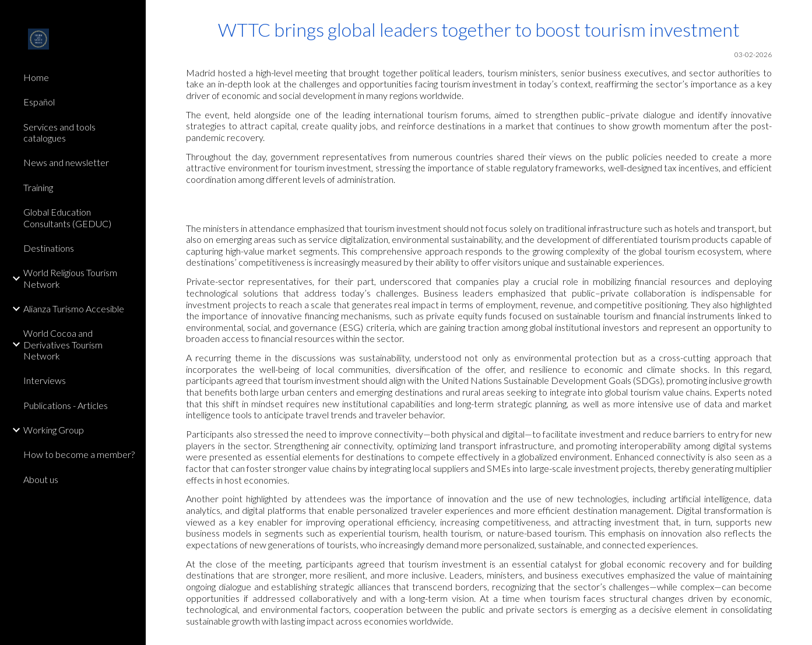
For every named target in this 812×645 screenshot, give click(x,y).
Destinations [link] (49, 248)
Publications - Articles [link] (66, 405)
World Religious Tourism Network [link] (70, 278)
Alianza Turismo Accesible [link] (74, 309)
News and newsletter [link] (66, 162)
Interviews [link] (45, 380)
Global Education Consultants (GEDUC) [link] (67, 217)
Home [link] (36, 77)
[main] (479, 102)
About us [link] (41, 479)
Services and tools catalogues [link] (59, 132)
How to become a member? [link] (79, 454)
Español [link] (39, 102)
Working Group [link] (54, 430)
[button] (798, 16)
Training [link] (38, 187)
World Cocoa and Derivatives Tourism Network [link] (63, 344)
